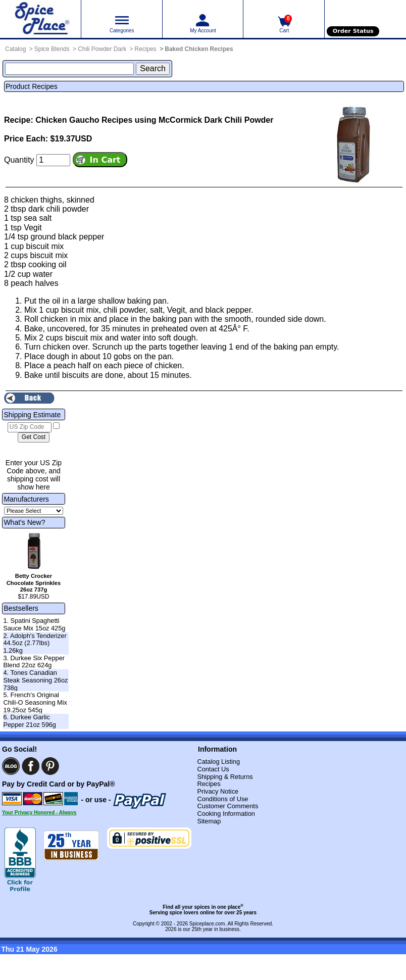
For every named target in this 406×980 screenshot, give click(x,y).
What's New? (24, 522)
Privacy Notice (218, 791)
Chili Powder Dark (102, 49)
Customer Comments (227, 806)
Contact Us (213, 769)
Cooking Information (226, 814)
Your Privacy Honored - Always (39, 813)
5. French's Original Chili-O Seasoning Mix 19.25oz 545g (35, 702)
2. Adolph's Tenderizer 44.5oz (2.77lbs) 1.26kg (35, 643)
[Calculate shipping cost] (34, 437)
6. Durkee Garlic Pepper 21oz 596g (30, 721)
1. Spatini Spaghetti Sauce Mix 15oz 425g (34, 624)
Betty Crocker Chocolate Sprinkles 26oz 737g (34, 583)
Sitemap (209, 821)
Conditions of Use (222, 799)
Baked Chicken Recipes (199, 49)
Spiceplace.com (207, 924)
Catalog (15, 49)
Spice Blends (52, 49)
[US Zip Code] (30, 427)
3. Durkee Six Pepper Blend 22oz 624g (34, 662)
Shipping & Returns (225, 777)
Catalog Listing (218, 762)
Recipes (146, 49)
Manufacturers (26, 499)
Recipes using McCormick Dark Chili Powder (188, 120)
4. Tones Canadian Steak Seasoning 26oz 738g (35, 680)
